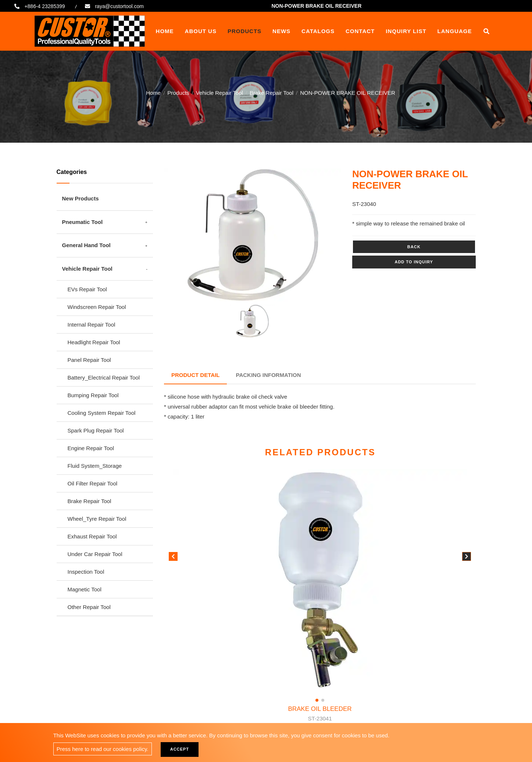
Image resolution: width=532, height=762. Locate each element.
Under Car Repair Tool (95, 554)
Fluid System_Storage (95, 466)
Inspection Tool (86, 572)
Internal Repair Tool (92, 325)
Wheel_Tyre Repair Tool (97, 519)
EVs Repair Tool (87, 289)
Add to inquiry (414, 262)
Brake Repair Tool (272, 92)
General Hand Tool (86, 245)
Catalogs (318, 31)
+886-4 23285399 (44, 6)
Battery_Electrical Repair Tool (104, 378)
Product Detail (195, 375)
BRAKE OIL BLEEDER (320, 714)
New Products (81, 198)
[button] (467, 558)
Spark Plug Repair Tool (96, 430)
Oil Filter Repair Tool (93, 483)
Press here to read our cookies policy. (103, 749)
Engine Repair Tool (91, 448)
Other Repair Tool (89, 607)
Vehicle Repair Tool (219, 92)
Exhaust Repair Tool (92, 536)
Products (244, 31)
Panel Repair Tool (89, 360)
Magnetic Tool (85, 589)
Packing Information (269, 375)
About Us (201, 31)
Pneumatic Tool (83, 222)
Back (414, 247)
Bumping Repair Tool (93, 395)
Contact (360, 31)
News (281, 31)
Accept (180, 749)
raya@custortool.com (119, 6)
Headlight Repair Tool (94, 342)
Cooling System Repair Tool (102, 413)
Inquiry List (406, 31)
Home (165, 31)
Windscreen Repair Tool (97, 307)
